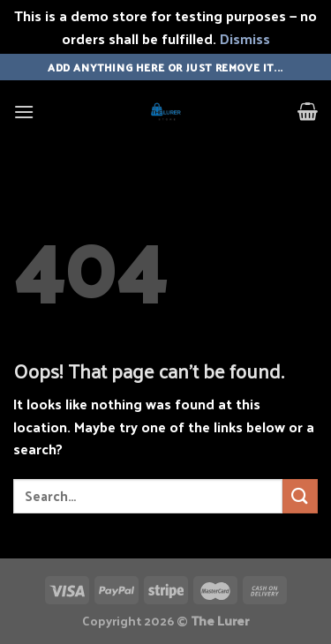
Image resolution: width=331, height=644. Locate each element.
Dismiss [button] (245, 38)
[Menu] (24, 112)
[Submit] (300, 496)
